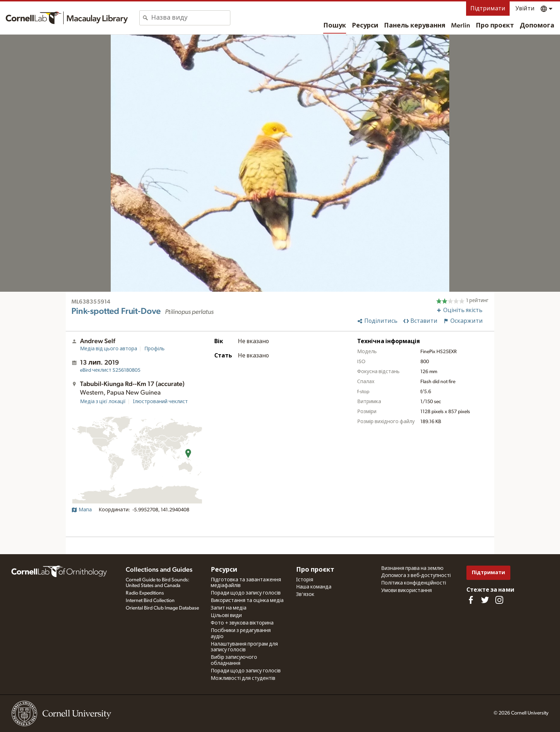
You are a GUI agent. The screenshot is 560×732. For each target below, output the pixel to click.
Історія (305, 580)
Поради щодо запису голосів (246, 593)
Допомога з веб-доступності (416, 576)
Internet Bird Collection (150, 601)
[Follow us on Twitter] (485, 600)
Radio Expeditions (145, 593)
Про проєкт (495, 26)
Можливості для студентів (243, 678)
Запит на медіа (229, 608)
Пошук (335, 26)
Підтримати (488, 9)
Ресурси (365, 26)
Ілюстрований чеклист (160, 402)
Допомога (537, 26)
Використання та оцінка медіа (247, 601)
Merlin (461, 26)
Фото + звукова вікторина (242, 623)
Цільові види (226, 616)
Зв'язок (305, 595)
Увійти (525, 9)
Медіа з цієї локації (103, 402)
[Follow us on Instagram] (499, 600)
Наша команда (314, 587)
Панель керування (415, 26)
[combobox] (191, 18)
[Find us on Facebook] (471, 600)
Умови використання (406, 591)
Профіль (154, 349)
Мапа (82, 510)
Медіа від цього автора (109, 349)
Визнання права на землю (412, 568)
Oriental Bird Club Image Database (162, 608)
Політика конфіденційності (414, 583)
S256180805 (110, 370)
